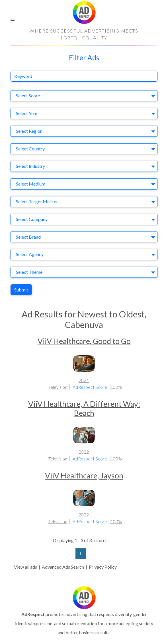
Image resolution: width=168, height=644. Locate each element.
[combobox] (84, 96)
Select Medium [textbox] (31, 184)
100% (116, 387)
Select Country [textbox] (30, 149)
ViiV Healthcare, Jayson (84, 476)
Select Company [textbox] (32, 219)
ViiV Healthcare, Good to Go (84, 341)
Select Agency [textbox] (30, 254)
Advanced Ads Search (63, 567)
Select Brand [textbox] (28, 237)
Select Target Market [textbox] (37, 201)
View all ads (25, 567)
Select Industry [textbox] (30, 166)
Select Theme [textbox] (29, 272)
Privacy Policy (103, 567)
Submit (21, 290)
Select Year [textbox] (27, 113)
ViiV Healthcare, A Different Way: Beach (84, 408)
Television (58, 387)
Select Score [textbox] (28, 95)
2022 (84, 452)
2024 (84, 380)
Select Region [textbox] (29, 131)
